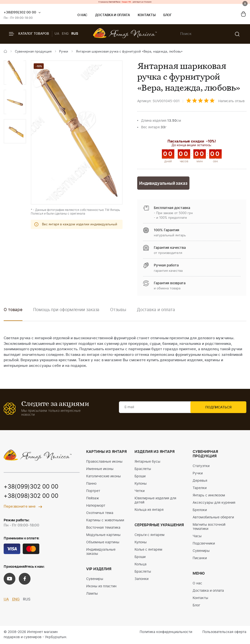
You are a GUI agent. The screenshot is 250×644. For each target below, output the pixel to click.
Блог (168, 15)
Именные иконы (100, 469)
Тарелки (200, 489)
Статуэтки (201, 467)
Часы (197, 537)
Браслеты (143, 469)
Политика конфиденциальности (166, 633)
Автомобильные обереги (213, 518)
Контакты (147, 15)
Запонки (141, 579)
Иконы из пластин (101, 587)
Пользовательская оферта (224, 633)
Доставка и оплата (112, 15)
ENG (65, 34)
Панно (91, 484)
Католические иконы (104, 477)
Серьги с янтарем (150, 535)
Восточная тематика (103, 528)
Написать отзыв (231, 101)
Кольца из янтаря (149, 510)
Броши (140, 477)
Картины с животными (105, 521)
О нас (82, 15)
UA (57, 34)
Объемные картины (103, 543)
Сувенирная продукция (33, 52)
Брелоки (200, 511)
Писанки (200, 559)
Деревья (200, 481)
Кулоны (141, 484)
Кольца (141, 565)
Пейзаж (93, 499)
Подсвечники (204, 544)
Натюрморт (96, 506)
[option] (15, 73)
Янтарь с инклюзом (209, 496)
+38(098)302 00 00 (31, 497)
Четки (140, 491)
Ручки (64, 52)
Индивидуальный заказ (163, 184)
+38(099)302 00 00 (20, 12)
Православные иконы (104, 462)
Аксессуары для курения (214, 503)
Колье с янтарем (148, 550)
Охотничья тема (100, 513)
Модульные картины (103, 535)
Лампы (92, 594)
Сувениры (95, 579)
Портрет (93, 491)
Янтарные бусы (147, 462)
